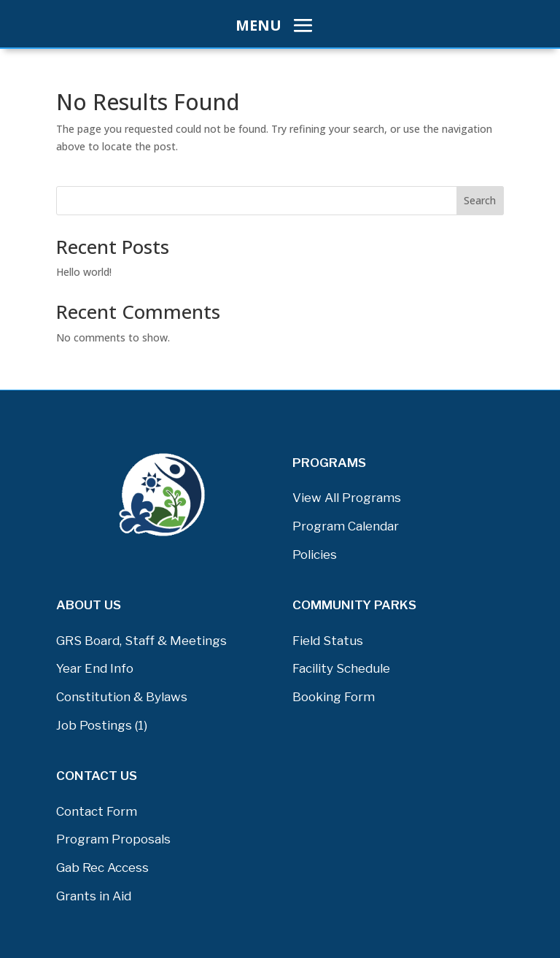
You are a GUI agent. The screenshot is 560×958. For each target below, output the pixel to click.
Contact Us (97, 776)
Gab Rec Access (102, 868)
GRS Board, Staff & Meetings (141, 641)
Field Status (328, 641)
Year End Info (95, 668)
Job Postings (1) (102, 725)
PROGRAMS (329, 463)
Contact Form (97, 811)
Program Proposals (113, 839)
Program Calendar (346, 526)
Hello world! (84, 272)
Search (480, 200)
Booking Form (334, 697)
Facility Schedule (341, 668)
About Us (89, 605)
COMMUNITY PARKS (354, 605)
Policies (315, 555)
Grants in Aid (94, 896)
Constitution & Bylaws (122, 697)
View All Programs (347, 498)
